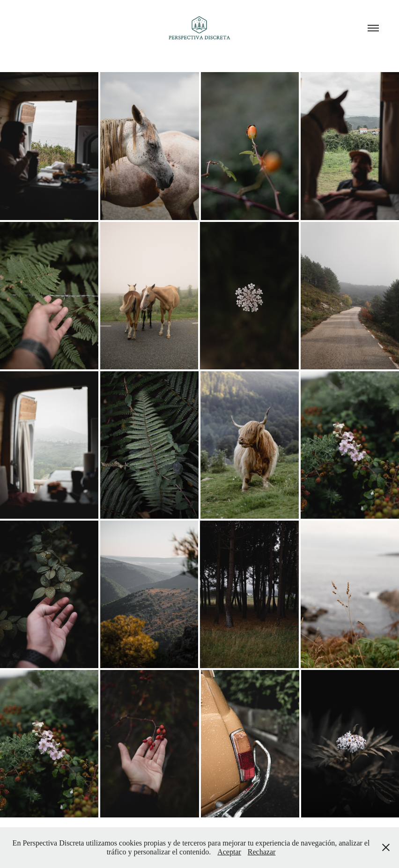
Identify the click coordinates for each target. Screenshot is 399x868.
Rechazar (262, 852)
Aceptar (229, 852)
